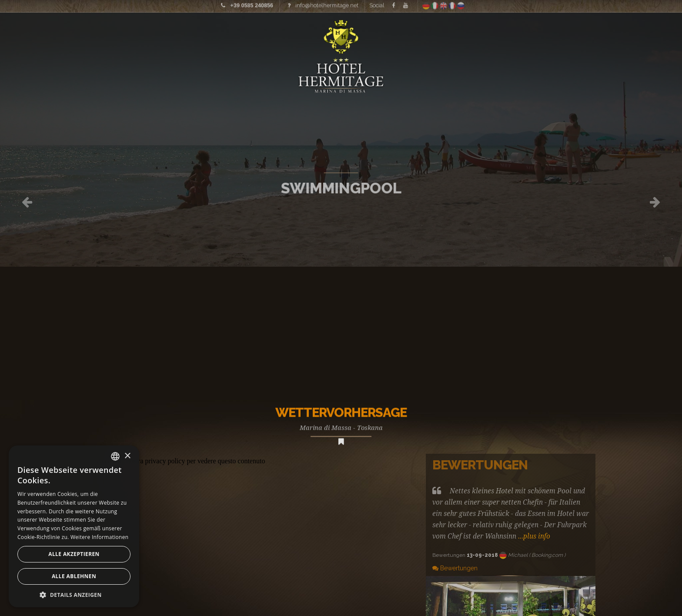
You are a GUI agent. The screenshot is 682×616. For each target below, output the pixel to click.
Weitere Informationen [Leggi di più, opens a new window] (100, 537)
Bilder (93, 33)
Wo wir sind (543, 33)
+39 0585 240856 (252, 4)
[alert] (74, 526)
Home (35, 33)
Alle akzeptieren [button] (74, 554)
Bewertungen (455, 568)
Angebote (611, 33)
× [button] (127, 456)
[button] (74, 594)
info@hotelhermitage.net (327, 4)
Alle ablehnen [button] (74, 576)
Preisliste (149, 33)
